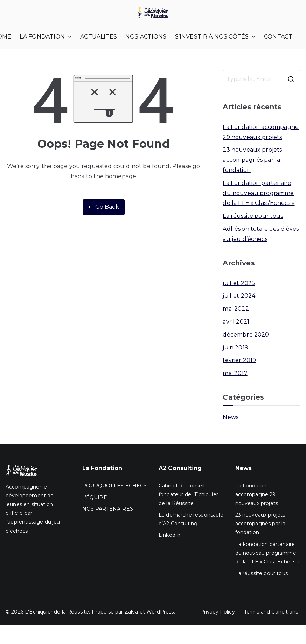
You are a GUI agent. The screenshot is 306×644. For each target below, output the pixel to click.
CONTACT (278, 37)
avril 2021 (236, 322)
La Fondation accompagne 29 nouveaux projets (261, 132)
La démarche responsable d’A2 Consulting (191, 519)
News (231, 417)
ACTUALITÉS (99, 37)
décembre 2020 (246, 335)
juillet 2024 (239, 296)
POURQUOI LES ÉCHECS (115, 486)
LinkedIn (169, 535)
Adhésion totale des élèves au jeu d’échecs (261, 234)
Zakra (131, 612)
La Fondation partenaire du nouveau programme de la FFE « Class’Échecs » (259, 193)
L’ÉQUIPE (95, 497)
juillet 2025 (239, 283)
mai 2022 (236, 309)
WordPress (160, 612)
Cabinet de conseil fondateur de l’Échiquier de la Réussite (188, 494)
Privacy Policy (218, 612)
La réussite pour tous (253, 216)
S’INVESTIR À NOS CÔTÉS (215, 37)
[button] (68, 37)
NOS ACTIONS (146, 37)
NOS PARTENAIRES (108, 509)
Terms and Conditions (271, 612)
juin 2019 (235, 348)
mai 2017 (235, 373)
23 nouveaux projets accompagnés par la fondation (252, 160)
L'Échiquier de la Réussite (57, 612)
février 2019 (239, 360)
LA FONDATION (46, 37)
